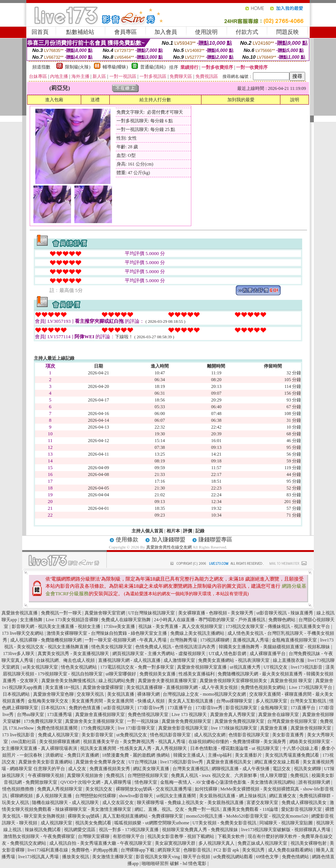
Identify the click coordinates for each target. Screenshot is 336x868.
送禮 (95, 100)
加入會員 (166, 32)
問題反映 (288, 32)
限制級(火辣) (78, 67)
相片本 (173, 531)
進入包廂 (54, 100)
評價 (188, 531)
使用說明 (206, 32)
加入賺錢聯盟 (168, 540)
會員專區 (126, 32)
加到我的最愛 (241, 100)
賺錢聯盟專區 (215, 540)
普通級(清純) (153, 67)
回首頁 (40, 32)
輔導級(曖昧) (115, 67)
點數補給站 (80, 32)
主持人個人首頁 (147, 531)
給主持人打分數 (155, 100)
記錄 (200, 531)
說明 (295, 100)
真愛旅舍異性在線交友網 (169, 547)
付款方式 (247, 32)
